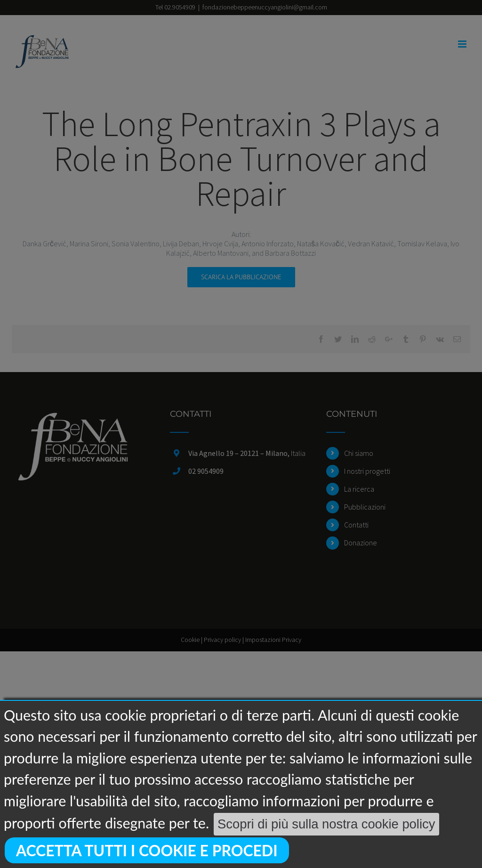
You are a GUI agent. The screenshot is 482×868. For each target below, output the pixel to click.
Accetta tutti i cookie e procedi (147, 850)
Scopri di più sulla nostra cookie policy (326, 824)
